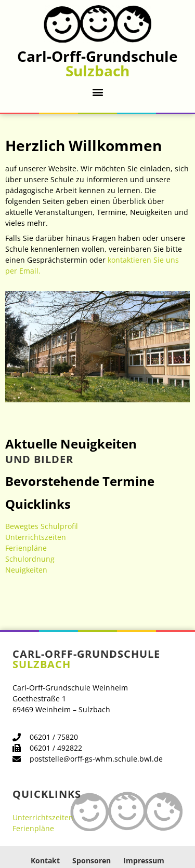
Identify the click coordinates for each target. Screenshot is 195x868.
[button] (97, 92)
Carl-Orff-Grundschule (97, 63)
